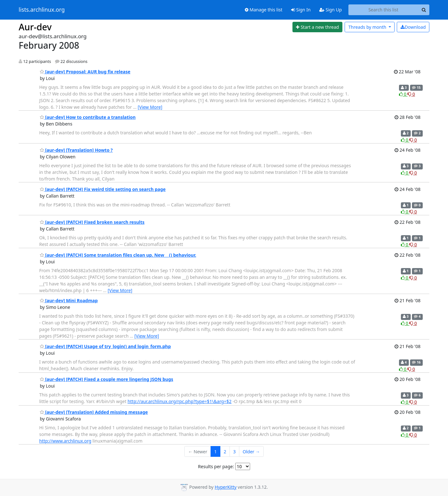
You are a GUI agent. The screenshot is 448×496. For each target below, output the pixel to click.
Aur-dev (35, 27)
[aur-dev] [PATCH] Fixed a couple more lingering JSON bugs (107, 379)
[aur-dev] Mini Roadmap (69, 300)
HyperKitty (226, 487)
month (368, 27)
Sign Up (331, 10)
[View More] (150, 107)
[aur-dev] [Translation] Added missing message (94, 412)
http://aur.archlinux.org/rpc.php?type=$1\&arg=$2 (179, 401)
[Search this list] (383, 10)
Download (413, 27)
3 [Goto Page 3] (235, 452)
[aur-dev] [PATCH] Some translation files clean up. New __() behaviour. (118, 255)
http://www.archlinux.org (65, 441)
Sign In (301, 10)
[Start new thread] (318, 27)
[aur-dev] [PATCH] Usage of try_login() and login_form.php (105, 346)
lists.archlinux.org (42, 10)
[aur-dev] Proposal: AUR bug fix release (85, 72)
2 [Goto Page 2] (225, 452)
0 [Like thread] (403, 94)
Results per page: (216, 466)
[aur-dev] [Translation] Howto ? (76, 150)
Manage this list (264, 10)
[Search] (424, 10)
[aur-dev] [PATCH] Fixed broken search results (92, 222)
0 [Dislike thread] (411, 94)
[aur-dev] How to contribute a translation (88, 117)
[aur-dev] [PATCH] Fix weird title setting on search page (103, 189)
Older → (251, 452)
